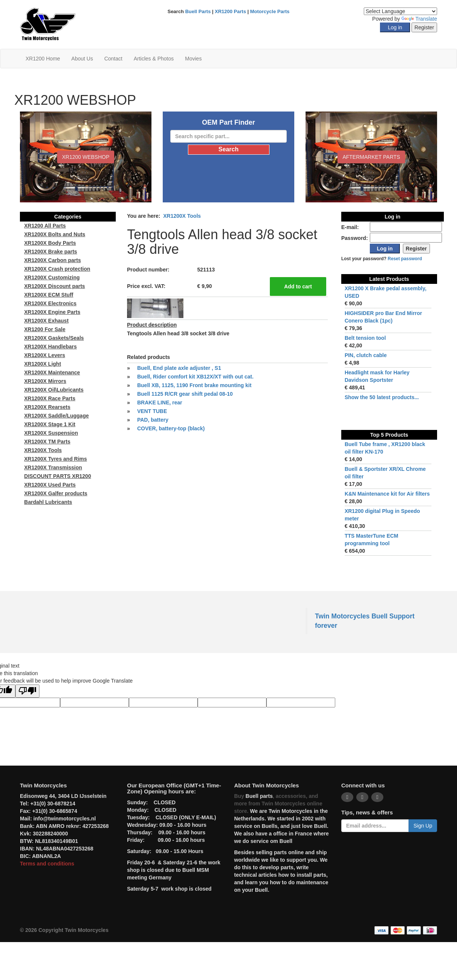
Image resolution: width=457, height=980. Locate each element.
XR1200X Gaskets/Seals (54, 338)
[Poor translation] (27, 691)
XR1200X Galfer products (56, 493)
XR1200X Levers (45, 355)
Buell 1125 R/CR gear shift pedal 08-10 (185, 394)
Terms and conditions (47, 864)
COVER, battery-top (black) (171, 428)
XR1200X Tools (182, 216)
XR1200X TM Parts (47, 442)
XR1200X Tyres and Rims (55, 459)
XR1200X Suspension (51, 433)
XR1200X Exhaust (46, 321)
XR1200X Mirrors (45, 381)
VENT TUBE (152, 411)
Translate (419, 19)
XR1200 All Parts (45, 226)
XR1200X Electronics (50, 303)
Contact (113, 59)
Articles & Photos (154, 59)
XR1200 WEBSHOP (86, 157)
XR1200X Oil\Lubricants (54, 390)
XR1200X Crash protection (57, 269)
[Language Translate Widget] (400, 11)
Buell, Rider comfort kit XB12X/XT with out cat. (195, 377)
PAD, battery (153, 420)
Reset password (405, 259)
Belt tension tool (365, 338)
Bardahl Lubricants (48, 502)
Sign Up (423, 826)
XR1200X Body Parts (50, 243)
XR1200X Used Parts (50, 485)
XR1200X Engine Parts (52, 312)
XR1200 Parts (231, 11)
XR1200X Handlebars (50, 347)
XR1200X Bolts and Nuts (55, 234)
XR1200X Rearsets (47, 407)
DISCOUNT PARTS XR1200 (58, 476)
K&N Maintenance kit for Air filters (387, 494)
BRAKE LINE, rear (160, 403)
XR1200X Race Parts (50, 398)
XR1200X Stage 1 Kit (50, 424)
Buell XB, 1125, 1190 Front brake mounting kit (194, 385)
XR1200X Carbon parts (52, 260)
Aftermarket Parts (371, 157)
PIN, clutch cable (366, 355)
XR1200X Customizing (52, 277)
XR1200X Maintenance (52, 372)
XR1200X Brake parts (51, 252)
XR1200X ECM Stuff (49, 295)
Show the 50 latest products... (382, 397)
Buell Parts (198, 11)
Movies (193, 59)
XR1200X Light (42, 364)
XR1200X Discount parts (54, 286)
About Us (82, 59)
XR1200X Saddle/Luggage (56, 416)
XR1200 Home (43, 59)
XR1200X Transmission (53, 467)
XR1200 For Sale (45, 329)
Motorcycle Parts (270, 11)
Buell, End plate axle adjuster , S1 (179, 368)
